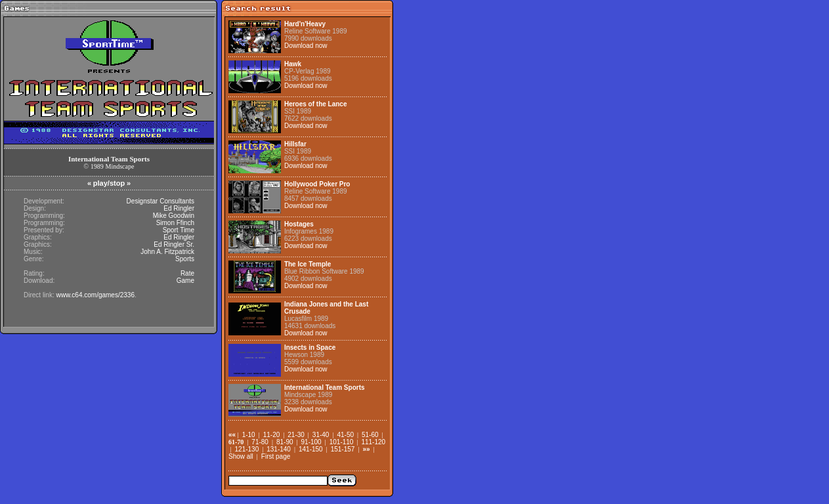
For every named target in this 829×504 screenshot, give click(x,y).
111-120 (373, 442)
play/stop (109, 183)
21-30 (296, 435)
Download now (306, 46)
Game (185, 281)
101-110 (342, 442)
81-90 (285, 442)
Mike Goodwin (174, 216)
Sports (185, 259)
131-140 (279, 449)
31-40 (321, 435)
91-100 (311, 442)
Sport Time (179, 230)
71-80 (260, 442)
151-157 (343, 449)
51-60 (370, 435)
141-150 (311, 449)
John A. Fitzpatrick (167, 252)
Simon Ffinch (175, 223)
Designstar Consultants (160, 201)
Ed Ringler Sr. (174, 244)
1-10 (249, 435)
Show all (241, 456)
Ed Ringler (179, 208)
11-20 (272, 435)
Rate (187, 273)
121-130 (247, 449)
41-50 (345, 435)
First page (276, 456)
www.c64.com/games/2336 (95, 295)
